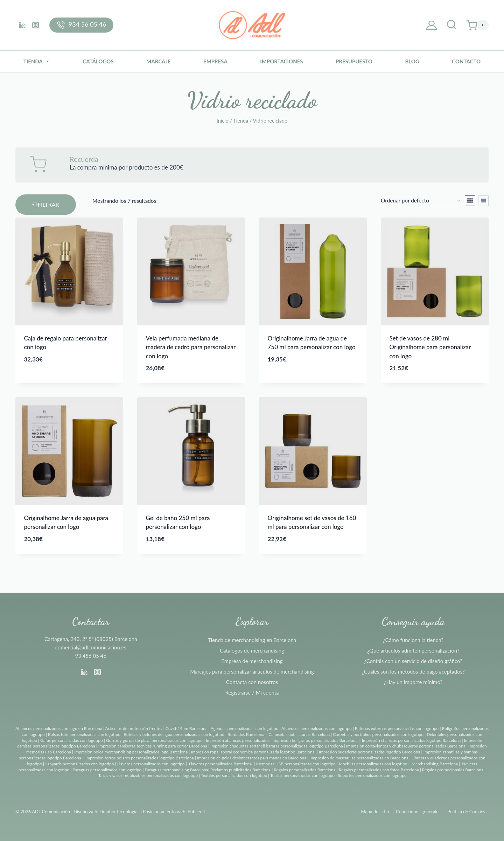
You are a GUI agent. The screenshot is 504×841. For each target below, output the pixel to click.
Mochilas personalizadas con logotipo (373, 764)
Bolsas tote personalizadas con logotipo (84, 734)
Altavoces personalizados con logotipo (317, 728)
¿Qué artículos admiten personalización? (413, 650)
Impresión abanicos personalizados (238, 740)
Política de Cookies (466, 812)
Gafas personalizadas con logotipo (71, 740)
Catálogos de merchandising (252, 650)
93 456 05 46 (91, 656)
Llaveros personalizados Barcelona (220, 764)
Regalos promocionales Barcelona (453, 770)
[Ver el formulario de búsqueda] (451, 25)
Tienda (37, 61)
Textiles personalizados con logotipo (234, 775)
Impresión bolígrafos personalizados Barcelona (315, 740)
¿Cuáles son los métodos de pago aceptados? (413, 671)
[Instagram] (35, 25)
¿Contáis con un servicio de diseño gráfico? (413, 661)
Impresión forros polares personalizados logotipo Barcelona (140, 758)
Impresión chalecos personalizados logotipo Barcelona (411, 740)
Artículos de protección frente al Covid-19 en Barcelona (156, 728)
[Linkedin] (22, 25)
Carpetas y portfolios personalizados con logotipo (378, 734)
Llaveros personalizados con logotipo (151, 764)
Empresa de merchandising (252, 661)
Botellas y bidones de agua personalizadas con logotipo (174, 734)
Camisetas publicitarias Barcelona (299, 734)
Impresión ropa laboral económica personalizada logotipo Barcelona (253, 752)
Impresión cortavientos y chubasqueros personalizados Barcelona (406, 746)
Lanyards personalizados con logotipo (79, 764)
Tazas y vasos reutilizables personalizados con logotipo (148, 775)
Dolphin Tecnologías (119, 812)
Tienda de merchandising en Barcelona (252, 640)
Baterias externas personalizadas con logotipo (397, 728)
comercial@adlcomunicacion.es (91, 647)
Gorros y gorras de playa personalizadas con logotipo (154, 740)
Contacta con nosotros (252, 682)
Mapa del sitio (375, 812)
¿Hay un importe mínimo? (413, 682)
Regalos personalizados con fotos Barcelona (379, 770)
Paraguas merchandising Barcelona (177, 770)
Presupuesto (354, 61)
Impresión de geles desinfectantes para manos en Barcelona (252, 758)
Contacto (466, 61)
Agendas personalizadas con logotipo (244, 728)
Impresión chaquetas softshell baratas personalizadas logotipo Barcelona (277, 746)
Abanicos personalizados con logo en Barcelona (59, 728)
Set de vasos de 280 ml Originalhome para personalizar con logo (430, 347)
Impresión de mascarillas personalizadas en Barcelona (359, 758)
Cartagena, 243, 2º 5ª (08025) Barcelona (91, 639)
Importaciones (281, 61)
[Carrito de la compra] (477, 25)
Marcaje (159, 61)
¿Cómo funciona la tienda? (413, 640)
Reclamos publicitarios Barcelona (240, 770)
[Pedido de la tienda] (421, 201)
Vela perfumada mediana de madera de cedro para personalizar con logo (191, 347)
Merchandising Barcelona (435, 764)
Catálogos (98, 61)
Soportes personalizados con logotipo (372, 775)
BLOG (412, 61)
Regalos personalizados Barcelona (305, 770)
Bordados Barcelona (246, 734)
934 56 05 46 (87, 24)
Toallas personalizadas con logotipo (302, 775)
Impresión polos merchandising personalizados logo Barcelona (131, 752)
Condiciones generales (418, 812)
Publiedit (196, 812)
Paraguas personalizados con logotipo (107, 770)
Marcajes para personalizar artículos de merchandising (252, 671)
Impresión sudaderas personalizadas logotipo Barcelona (370, 752)
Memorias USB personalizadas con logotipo (296, 764)
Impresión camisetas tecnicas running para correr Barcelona (153, 746)
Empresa (215, 61)
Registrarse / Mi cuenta (252, 692)
